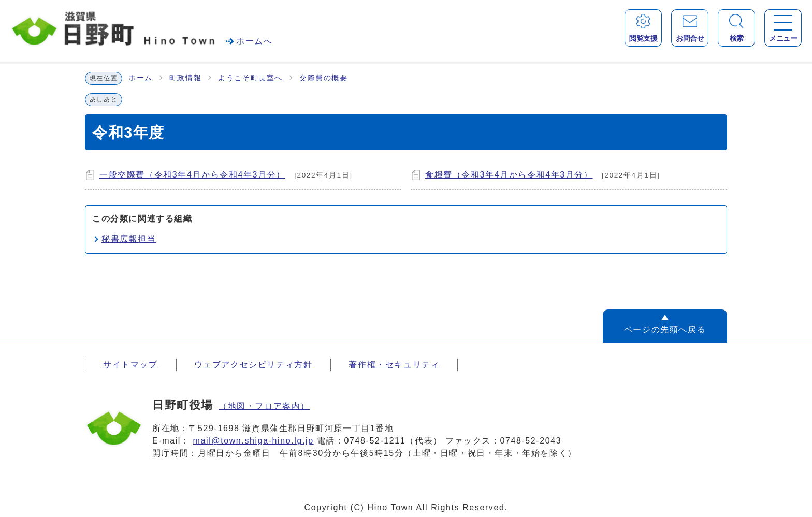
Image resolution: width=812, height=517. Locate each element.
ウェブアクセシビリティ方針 (253, 365)
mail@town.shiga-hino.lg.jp (253, 441)
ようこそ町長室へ (250, 78)
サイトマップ (130, 365)
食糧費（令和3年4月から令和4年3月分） (509, 175)
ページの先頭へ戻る (665, 329)
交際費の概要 (324, 78)
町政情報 (185, 78)
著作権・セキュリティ (394, 365)
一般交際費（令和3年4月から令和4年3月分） (192, 175)
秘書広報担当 (129, 239)
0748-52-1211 (375, 441)
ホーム (141, 78)
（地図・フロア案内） (264, 406)
